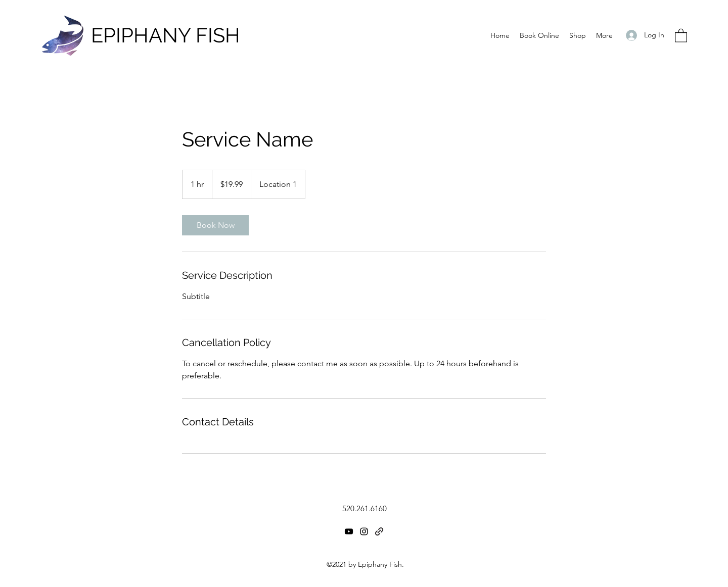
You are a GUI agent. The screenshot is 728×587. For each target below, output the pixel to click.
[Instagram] (364, 531)
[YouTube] (349, 531)
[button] (681, 35)
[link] (215, 225)
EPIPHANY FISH (166, 35)
